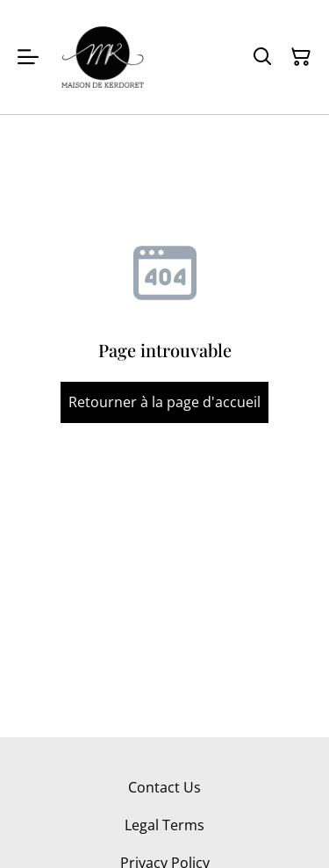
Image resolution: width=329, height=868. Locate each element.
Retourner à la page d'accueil (164, 402)
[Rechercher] (262, 57)
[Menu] (28, 57)
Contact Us (164, 787)
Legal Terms (164, 825)
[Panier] (301, 57)
